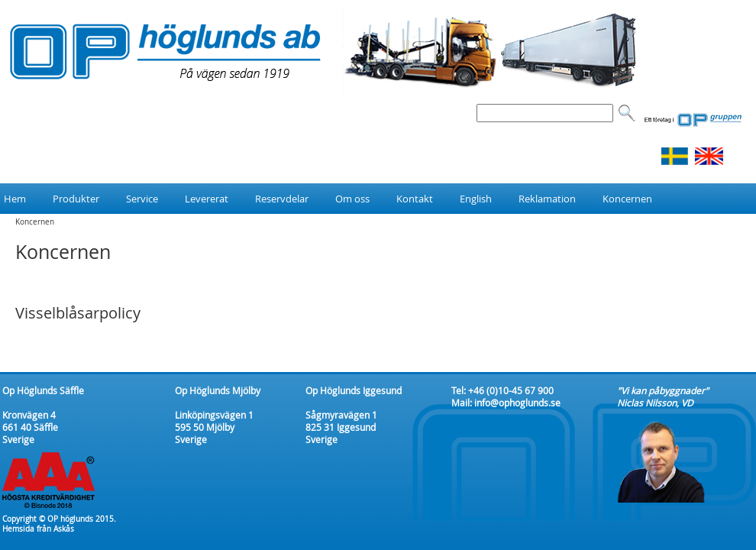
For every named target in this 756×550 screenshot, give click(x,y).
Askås (64, 529)
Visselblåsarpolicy (78, 313)
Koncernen (35, 222)
